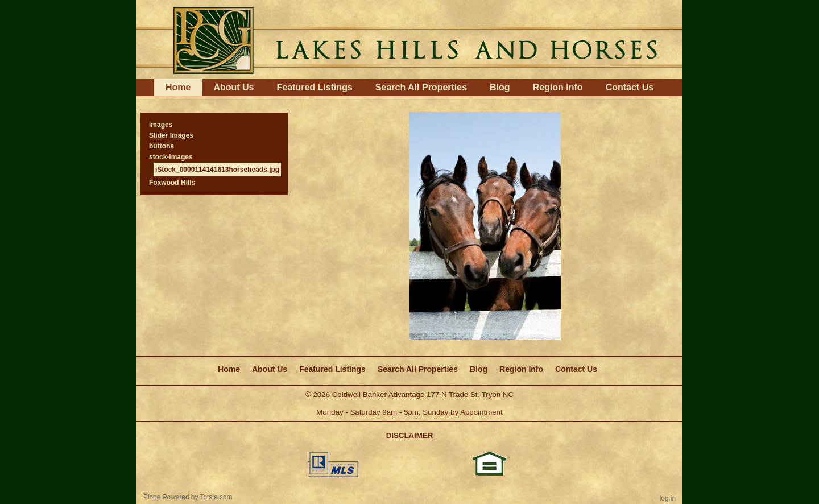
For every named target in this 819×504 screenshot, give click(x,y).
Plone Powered (166, 497)
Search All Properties (421, 87)
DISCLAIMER (410, 435)
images (161, 125)
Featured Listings (314, 87)
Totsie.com (216, 497)
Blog (500, 87)
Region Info (558, 87)
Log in (668, 498)
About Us (233, 87)
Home (178, 87)
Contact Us (630, 87)
